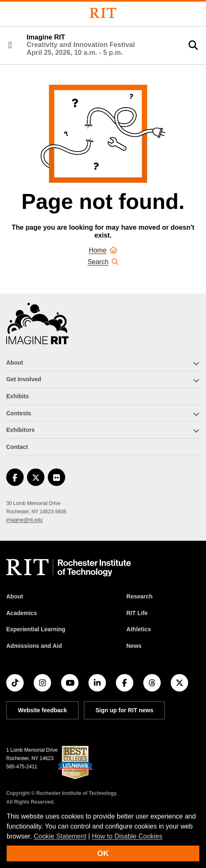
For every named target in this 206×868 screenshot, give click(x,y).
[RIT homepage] (69, 568)
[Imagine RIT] (37, 327)
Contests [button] (19, 413)
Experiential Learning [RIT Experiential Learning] (36, 629)
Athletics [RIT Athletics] (139, 629)
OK (103, 853)
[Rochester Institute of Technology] (103, 13)
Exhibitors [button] (20, 430)
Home (103, 250)
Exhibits (17, 396)
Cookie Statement (60, 836)
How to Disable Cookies (127, 836)
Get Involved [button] (24, 379)
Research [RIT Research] (139, 596)
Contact (17, 447)
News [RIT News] (134, 646)
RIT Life (137, 613)
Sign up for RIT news (124, 710)
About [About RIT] (15, 596)
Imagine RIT (81, 45)
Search (103, 262)
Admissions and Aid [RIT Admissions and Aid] (34, 646)
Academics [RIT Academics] (22, 613)
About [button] (15, 363)
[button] (10, 45)
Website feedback (42, 710)
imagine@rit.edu (25, 520)
